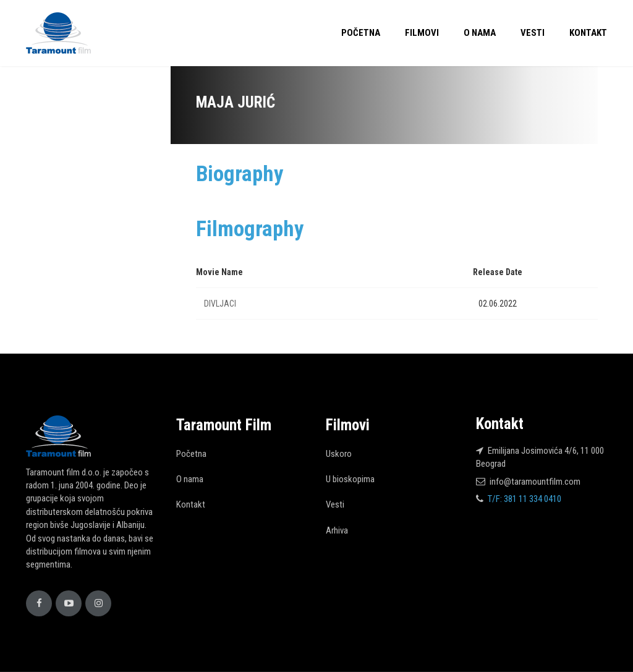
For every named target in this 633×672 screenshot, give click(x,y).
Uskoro (339, 454)
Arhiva (337, 530)
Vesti (533, 33)
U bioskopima (350, 479)
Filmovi (422, 33)
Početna (361, 33)
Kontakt (588, 33)
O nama (480, 33)
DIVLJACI (220, 304)
